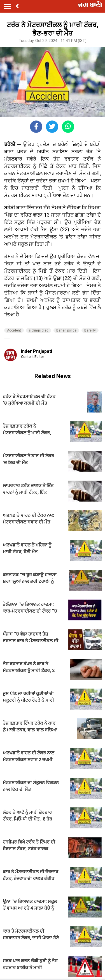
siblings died (39, 330)
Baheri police (66, 330)
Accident (14, 330)
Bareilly (90, 330)
